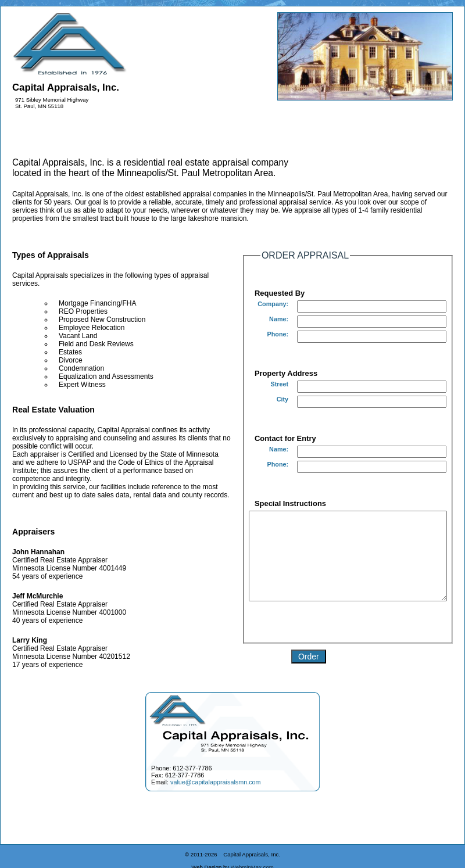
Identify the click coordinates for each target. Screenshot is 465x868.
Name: (260, 319)
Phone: (260, 334)
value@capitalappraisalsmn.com (216, 794)
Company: (254, 304)
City (264, 399)
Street (261, 384)
